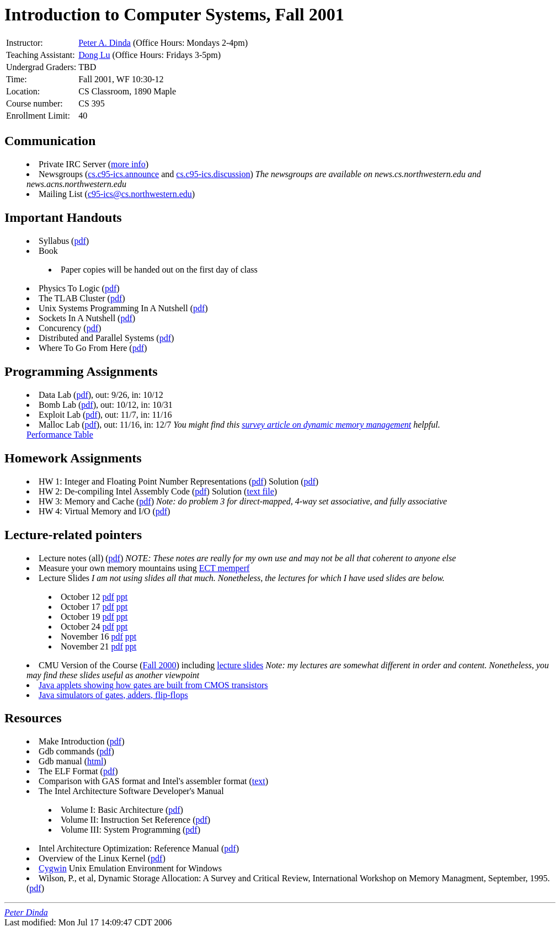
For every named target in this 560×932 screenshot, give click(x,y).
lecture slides (240, 665)
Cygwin (53, 868)
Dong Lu (94, 55)
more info (128, 164)
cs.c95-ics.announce (123, 174)
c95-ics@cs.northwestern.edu (140, 194)
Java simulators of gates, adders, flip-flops (113, 695)
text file (260, 491)
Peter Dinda (26, 912)
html (95, 761)
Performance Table (60, 435)
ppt (122, 597)
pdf (80, 241)
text (259, 781)
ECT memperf (225, 568)
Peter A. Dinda (105, 43)
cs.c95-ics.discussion (213, 174)
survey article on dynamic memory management (326, 425)
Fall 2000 (160, 665)
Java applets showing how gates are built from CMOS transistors (153, 685)
